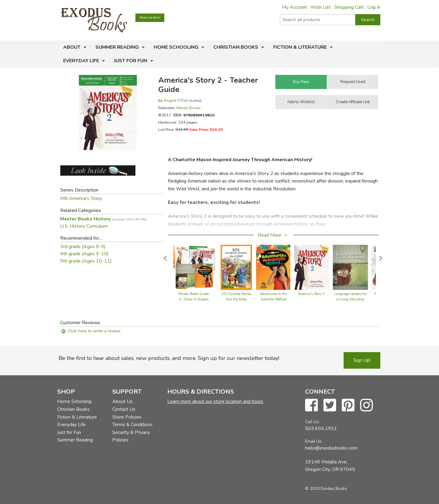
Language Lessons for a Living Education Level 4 (350, 299)
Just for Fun (131, 61)
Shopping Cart (349, 7)
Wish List (321, 7)
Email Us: (314, 441)
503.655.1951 (321, 429)
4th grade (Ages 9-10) (84, 254)
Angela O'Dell (176, 100)
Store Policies (127, 417)
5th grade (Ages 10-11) (86, 261)
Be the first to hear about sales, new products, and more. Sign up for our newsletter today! (169, 358)
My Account (294, 7)
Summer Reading (117, 47)
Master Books (189, 108)
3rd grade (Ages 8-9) (83, 247)
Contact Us (124, 409)
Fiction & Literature (300, 47)
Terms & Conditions (132, 425)
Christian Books (236, 47)
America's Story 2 (311, 294)
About (72, 47)
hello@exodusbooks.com (331, 448)
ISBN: (194, 115)
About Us (122, 401)
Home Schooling (176, 47)
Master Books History (103, 219)
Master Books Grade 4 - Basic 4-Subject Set (194, 299)
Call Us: (312, 422)
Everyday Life (81, 61)
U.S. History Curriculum (84, 226)
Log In (374, 7)
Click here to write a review (94, 331)
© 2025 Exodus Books (326, 489)
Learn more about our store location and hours (215, 401)
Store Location (150, 18)
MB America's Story (81, 198)
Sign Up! (362, 360)
